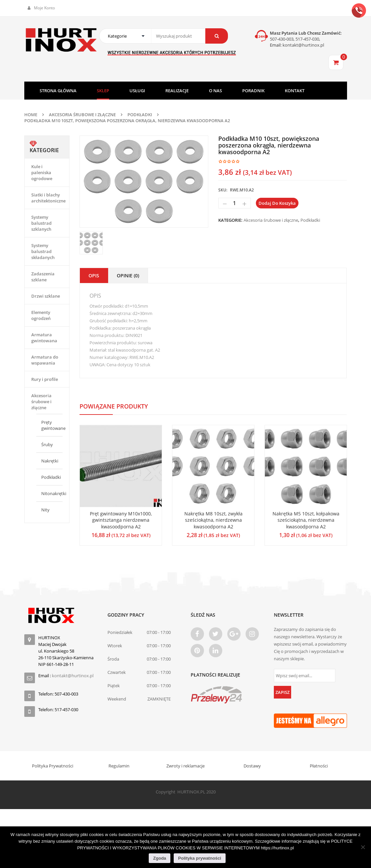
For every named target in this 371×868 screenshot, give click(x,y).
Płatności (319, 766)
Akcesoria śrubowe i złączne (82, 115)
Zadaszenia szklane (43, 277)
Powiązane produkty (114, 406)
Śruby (47, 444)
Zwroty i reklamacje (185, 766)
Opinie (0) (128, 276)
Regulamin (119, 766)
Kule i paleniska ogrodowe (42, 172)
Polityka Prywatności (53, 766)
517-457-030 (307, 39)
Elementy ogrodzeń (41, 315)
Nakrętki (50, 461)
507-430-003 (282, 39)
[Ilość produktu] (235, 203)
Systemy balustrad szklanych (41, 223)
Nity (45, 510)
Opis (94, 276)
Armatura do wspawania (45, 360)
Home (31, 115)
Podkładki (140, 115)
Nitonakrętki (54, 493)
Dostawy (252, 766)
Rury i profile (45, 379)
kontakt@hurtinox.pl (303, 45)
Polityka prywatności (199, 858)
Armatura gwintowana (44, 338)
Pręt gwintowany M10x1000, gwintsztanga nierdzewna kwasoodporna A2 (121, 520)
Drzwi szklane (46, 296)
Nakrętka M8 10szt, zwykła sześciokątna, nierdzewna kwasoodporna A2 (213, 520)
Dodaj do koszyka (277, 203)
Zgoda (160, 858)
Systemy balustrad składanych (43, 251)
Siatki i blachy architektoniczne (48, 198)
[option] (144, 182)
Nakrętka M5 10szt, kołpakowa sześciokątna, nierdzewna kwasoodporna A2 (306, 520)
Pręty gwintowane (53, 425)
